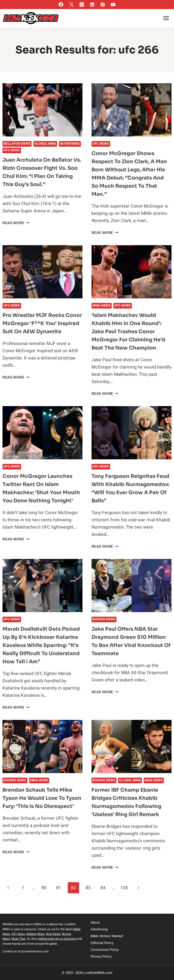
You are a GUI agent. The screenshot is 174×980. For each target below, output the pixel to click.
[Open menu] (166, 18)
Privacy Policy (101, 956)
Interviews (70, 144)
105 (124, 897)
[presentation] (42, 110)
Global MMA (45, 144)
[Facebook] (61, 5)
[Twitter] (71, 5)
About (95, 922)
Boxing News (104, 620)
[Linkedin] (92, 5)
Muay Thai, (19, 939)
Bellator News (17, 144)
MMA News (102, 306)
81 (59, 897)
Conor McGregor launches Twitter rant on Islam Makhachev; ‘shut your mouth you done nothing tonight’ (40, 492)
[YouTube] (113, 5)
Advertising (99, 929)
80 (44, 897)
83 (88, 897)
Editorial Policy (102, 943)
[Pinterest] (103, 5)
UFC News (12, 150)
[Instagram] (82, 5)
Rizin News (54, 934)
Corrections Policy (105, 950)
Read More (16, 223)
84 (103, 897)
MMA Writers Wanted (107, 936)
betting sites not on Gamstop (58, 939)
